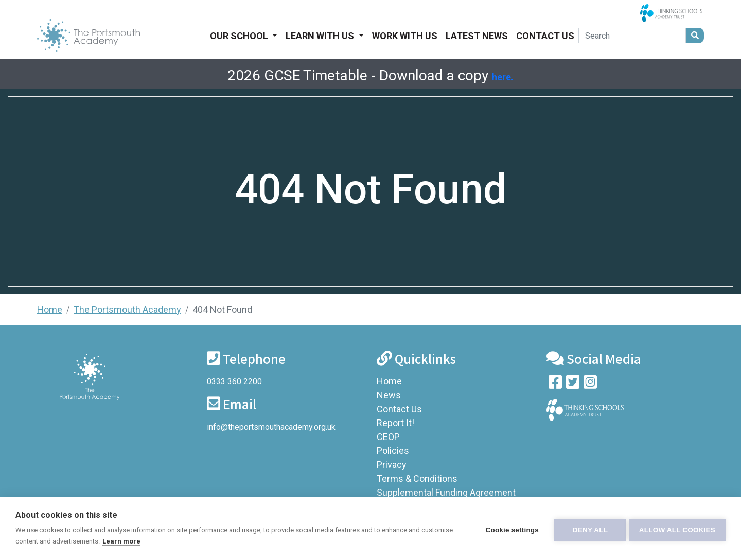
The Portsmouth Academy (127, 310)
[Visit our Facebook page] (555, 384)
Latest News (477, 36)
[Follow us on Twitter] (573, 384)
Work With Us (405, 36)
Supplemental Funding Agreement (446, 492)
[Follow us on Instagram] (590, 384)
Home (50, 310)
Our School (240, 36)
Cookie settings (509, 529)
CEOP (388, 437)
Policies (393, 451)
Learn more (154, 541)
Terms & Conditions (417, 478)
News (389, 395)
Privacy (392, 465)
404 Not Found (222, 310)
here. (503, 77)
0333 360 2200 (234, 382)
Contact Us (545, 36)
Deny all (588, 529)
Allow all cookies (677, 529)
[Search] (632, 36)
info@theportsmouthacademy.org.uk (271, 427)
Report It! (395, 423)
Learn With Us (321, 36)
